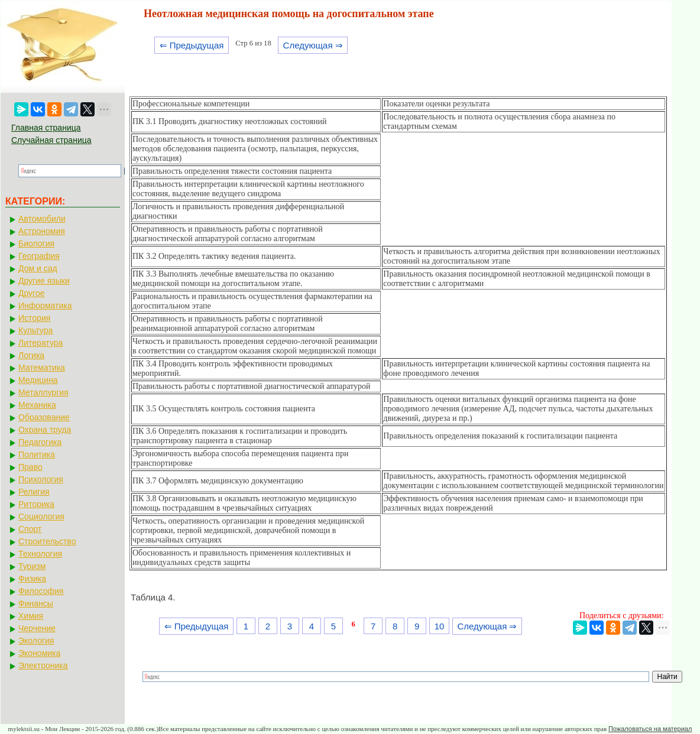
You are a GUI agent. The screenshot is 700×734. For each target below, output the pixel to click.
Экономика (39, 653)
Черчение (37, 628)
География (39, 256)
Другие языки (44, 281)
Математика (42, 368)
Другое (31, 293)
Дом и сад (38, 268)
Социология (41, 517)
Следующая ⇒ (313, 45)
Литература (40, 343)
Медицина (38, 380)
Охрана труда (45, 430)
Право (30, 467)
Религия (34, 492)
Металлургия (43, 392)
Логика (31, 355)
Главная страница (46, 128)
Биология (36, 243)
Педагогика (40, 442)
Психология (41, 479)
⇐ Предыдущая (192, 45)
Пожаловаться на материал (650, 729)
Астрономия (42, 231)
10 (440, 626)
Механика (37, 405)
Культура (35, 330)
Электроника (43, 665)
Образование (44, 417)
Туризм (32, 566)
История (34, 318)
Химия (31, 616)
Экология (36, 641)
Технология (40, 554)
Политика (37, 454)
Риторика (36, 504)
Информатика (45, 306)
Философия (41, 591)
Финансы (36, 603)
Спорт (30, 529)
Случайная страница (51, 140)
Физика (32, 579)
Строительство (47, 541)
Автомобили (42, 219)
